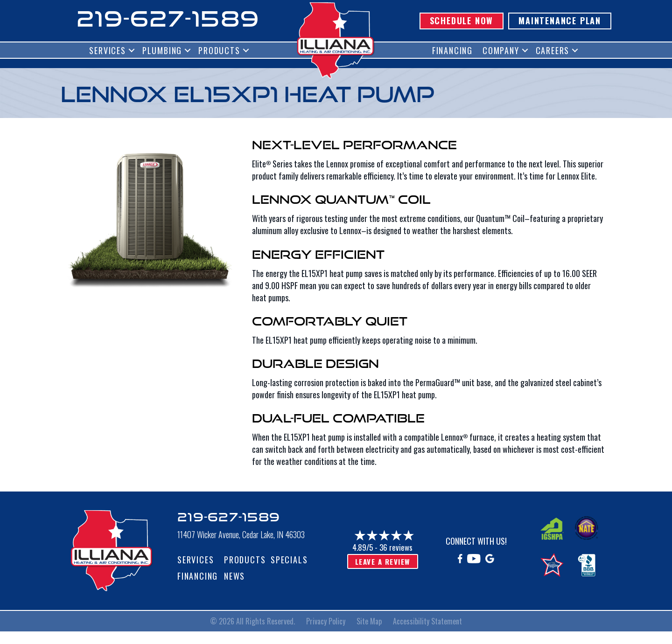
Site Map (369, 621)
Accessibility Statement (427, 621)
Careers (553, 50)
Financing (452, 50)
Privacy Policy (326, 621)
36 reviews (396, 547)
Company (501, 50)
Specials (289, 560)
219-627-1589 (168, 18)
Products (219, 50)
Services (107, 50)
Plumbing (162, 50)
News (234, 576)
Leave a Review (383, 561)
